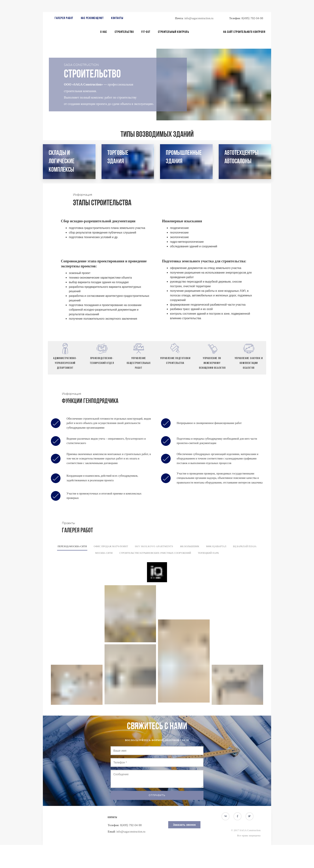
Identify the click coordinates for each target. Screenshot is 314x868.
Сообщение (157, 779)
